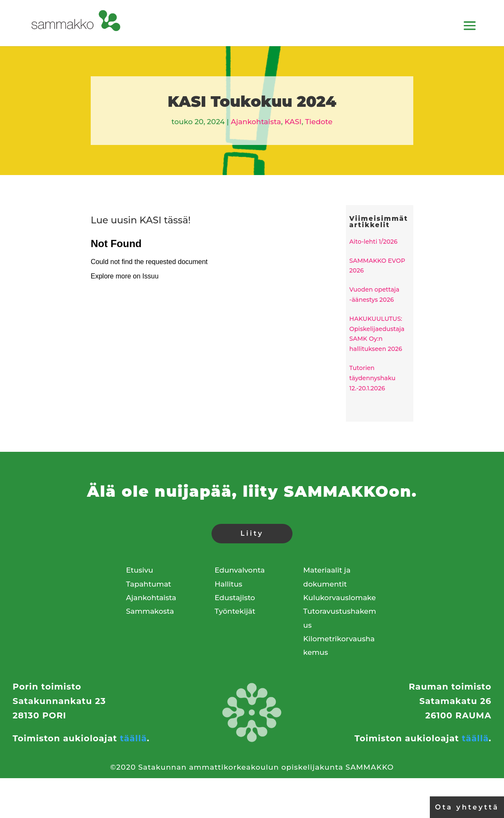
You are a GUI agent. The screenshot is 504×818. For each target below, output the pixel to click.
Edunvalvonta (239, 570)
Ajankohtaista (256, 122)
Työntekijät (235, 611)
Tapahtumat (149, 584)
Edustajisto (235, 598)
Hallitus (228, 584)
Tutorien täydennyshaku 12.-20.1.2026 (372, 378)
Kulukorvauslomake (339, 598)
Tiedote (319, 122)
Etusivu (139, 570)
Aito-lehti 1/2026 (373, 242)
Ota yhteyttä (467, 807)
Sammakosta (150, 611)
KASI (293, 122)
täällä (133, 758)
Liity (252, 533)
